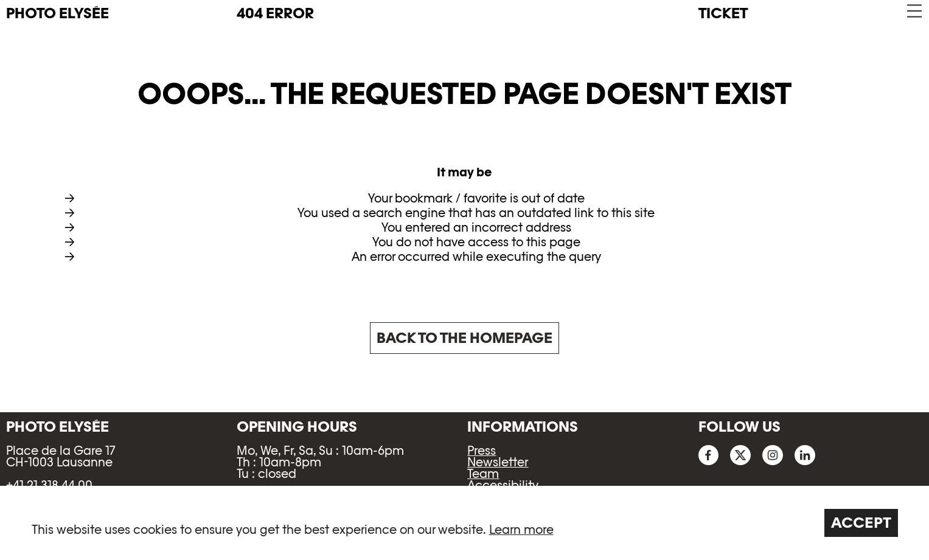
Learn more (521, 530)
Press (482, 451)
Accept (861, 523)
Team (483, 474)
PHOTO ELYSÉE (57, 13)
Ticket (723, 13)
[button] (913, 11)
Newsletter (498, 462)
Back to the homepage (464, 338)
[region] (464, 523)
